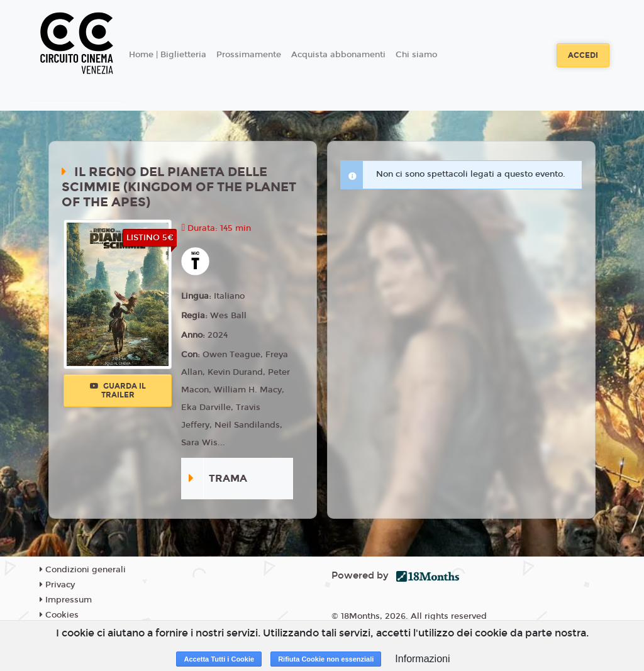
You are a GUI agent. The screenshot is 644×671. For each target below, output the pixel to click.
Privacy (57, 585)
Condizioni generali (83, 570)
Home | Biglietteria (168, 55)
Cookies (59, 615)
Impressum (66, 600)
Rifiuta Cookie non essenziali (326, 659)
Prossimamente (249, 55)
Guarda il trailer (118, 391)
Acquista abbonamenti (338, 55)
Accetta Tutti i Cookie (219, 659)
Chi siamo (416, 55)
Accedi (583, 55)
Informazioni (422, 659)
